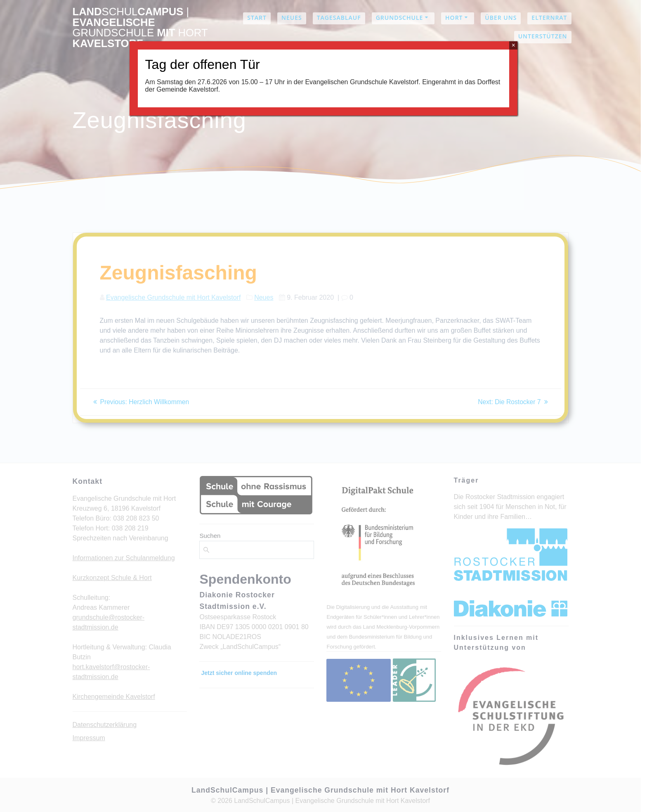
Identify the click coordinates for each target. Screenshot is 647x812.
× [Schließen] (514, 45)
